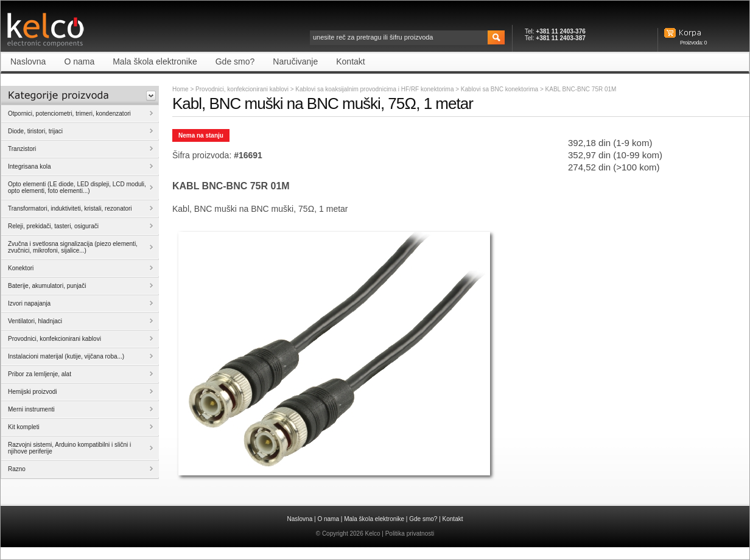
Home (180, 89)
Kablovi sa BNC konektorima (500, 89)
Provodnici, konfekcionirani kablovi (242, 89)
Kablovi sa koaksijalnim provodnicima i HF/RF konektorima (375, 89)
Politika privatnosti (410, 534)
